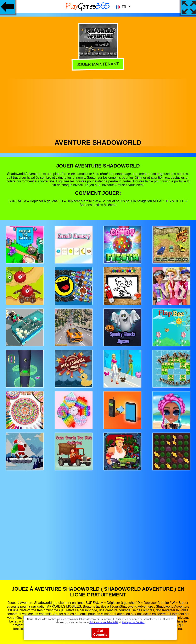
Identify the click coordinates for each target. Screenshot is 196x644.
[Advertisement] (98, 108)
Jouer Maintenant (98, 64)
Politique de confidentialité (104, 622)
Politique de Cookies (133, 622)
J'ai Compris (100, 633)
